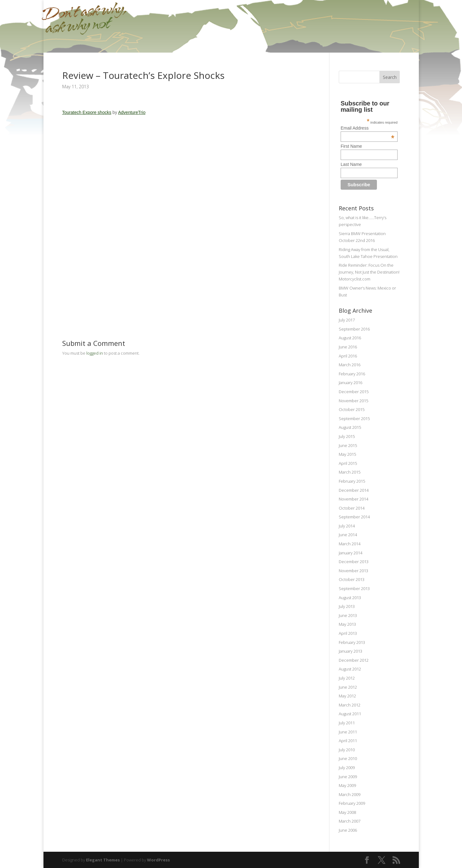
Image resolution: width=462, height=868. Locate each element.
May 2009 (347, 785)
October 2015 (352, 409)
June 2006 (348, 830)
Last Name (351, 164)
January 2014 (350, 553)
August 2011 (350, 714)
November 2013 (353, 571)
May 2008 (347, 812)
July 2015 (347, 436)
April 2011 (348, 741)
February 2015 (352, 481)
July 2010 (347, 750)
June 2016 (348, 347)
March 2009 (350, 794)
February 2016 (352, 374)
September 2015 (354, 419)
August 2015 (350, 427)
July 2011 (347, 723)
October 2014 (352, 508)
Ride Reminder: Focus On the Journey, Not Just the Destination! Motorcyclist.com (369, 272)
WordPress (158, 860)
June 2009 (348, 777)
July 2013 (347, 606)
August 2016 (350, 338)
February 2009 (352, 803)
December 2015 (354, 392)
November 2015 (353, 401)
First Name (351, 146)
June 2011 (348, 732)
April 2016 (348, 356)
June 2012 (348, 687)
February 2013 (352, 642)
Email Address (368, 128)
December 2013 (354, 562)
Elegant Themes (103, 860)
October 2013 (352, 579)
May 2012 (347, 696)
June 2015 (348, 445)
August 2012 (350, 669)
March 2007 (350, 821)
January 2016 (350, 383)
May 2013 (347, 624)
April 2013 (348, 633)
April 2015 (348, 463)
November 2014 (353, 499)
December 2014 (354, 490)
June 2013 (348, 615)
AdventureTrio (132, 112)
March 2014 (350, 544)
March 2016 (350, 365)
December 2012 (354, 660)
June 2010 (348, 758)
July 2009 (347, 768)
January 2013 (350, 651)
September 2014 (354, 517)
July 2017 (347, 320)
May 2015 (347, 454)
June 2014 (348, 535)
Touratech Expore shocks (87, 112)
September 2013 (354, 588)
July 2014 (347, 526)
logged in (95, 353)
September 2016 (354, 329)
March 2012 (350, 705)
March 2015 (350, 472)
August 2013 (350, 598)
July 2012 (347, 678)
